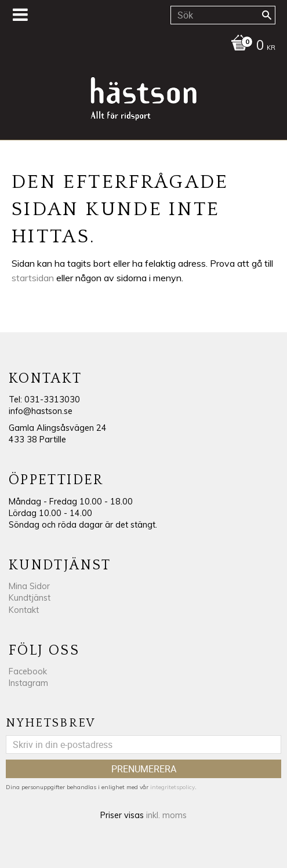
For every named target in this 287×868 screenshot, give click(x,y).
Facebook (28, 671)
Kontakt (24, 610)
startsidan (33, 278)
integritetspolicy (172, 787)
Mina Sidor (29, 586)
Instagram (28, 683)
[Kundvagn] (141, 46)
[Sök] (267, 15)
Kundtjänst (30, 598)
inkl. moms (166, 815)
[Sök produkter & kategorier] (223, 15)
